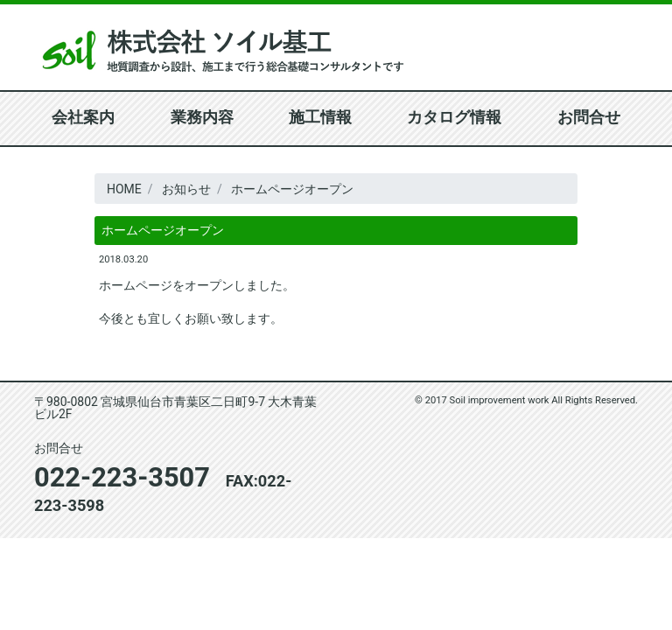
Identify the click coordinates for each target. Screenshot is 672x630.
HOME (124, 189)
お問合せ (589, 118)
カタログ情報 (454, 118)
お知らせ (186, 189)
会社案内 (83, 118)
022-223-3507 (122, 477)
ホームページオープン (292, 189)
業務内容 (202, 118)
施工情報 (320, 118)
